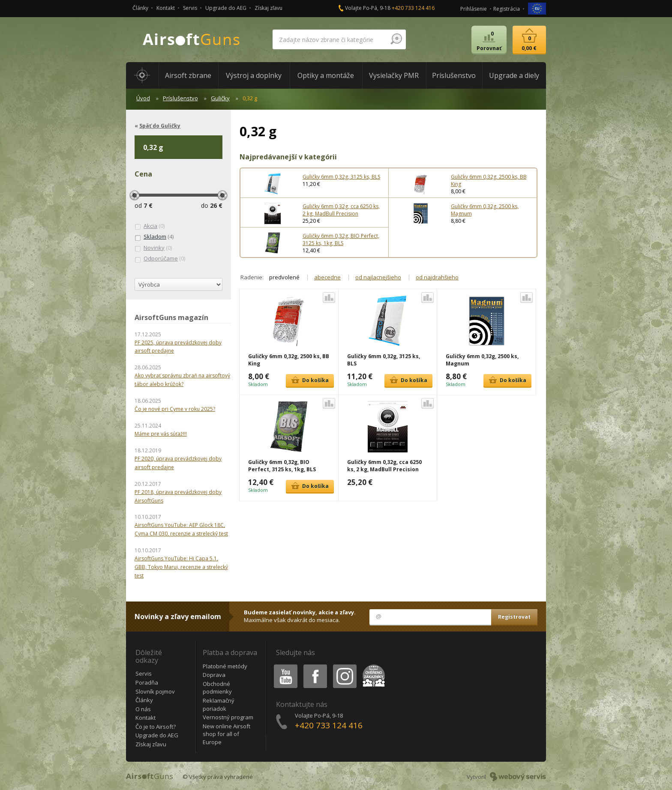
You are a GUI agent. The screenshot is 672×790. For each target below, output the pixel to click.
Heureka (372, 666)
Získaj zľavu (268, 8)
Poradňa (147, 682)
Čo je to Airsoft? (156, 727)
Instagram (344, 666)
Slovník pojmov (155, 691)
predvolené (284, 277)
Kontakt (166, 8)
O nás (143, 709)
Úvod (143, 98)
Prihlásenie (474, 9)
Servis (190, 8)
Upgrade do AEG (226, 8)
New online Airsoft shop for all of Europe (226, 734)
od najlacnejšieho (378, 277)
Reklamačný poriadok (219, 705)
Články (140, 8)
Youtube (283, 666)
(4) (154, 237)
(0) (150, 226)
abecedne (327, 277)
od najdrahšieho (437, 277)
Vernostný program (228, 717)
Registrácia (507, 9)
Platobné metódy (225, 666)
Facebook (314, 666)
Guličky (220, 98)
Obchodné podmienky (217, 688)
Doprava (214, 675)
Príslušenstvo (180, 98)
